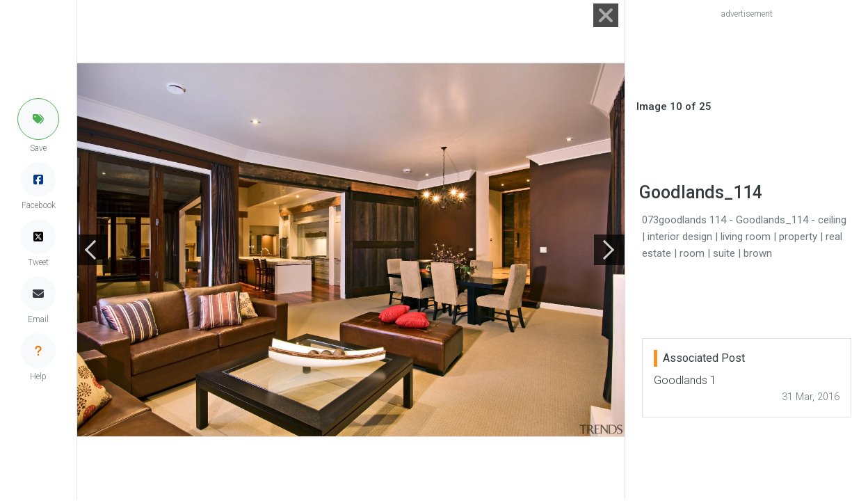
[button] (38, 119)
